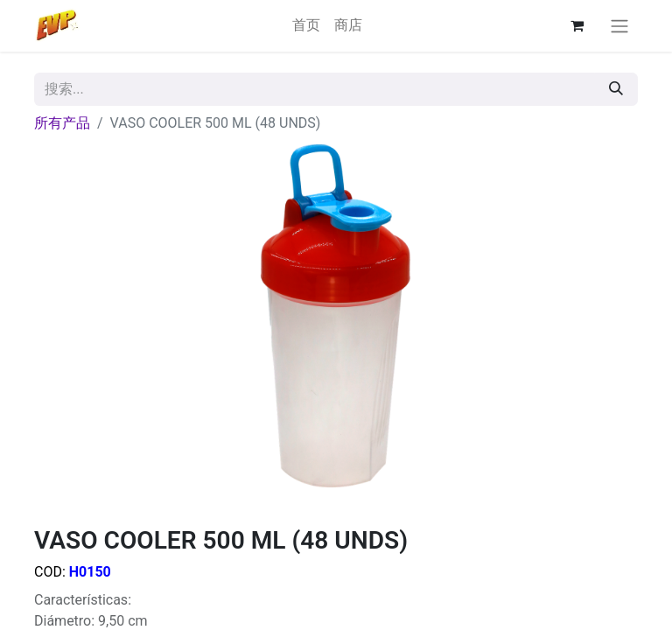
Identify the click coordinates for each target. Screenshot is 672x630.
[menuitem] (306, 25)
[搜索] (616, 89)
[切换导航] (619, 26)
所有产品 (62, 123)
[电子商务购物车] (577, 25)
